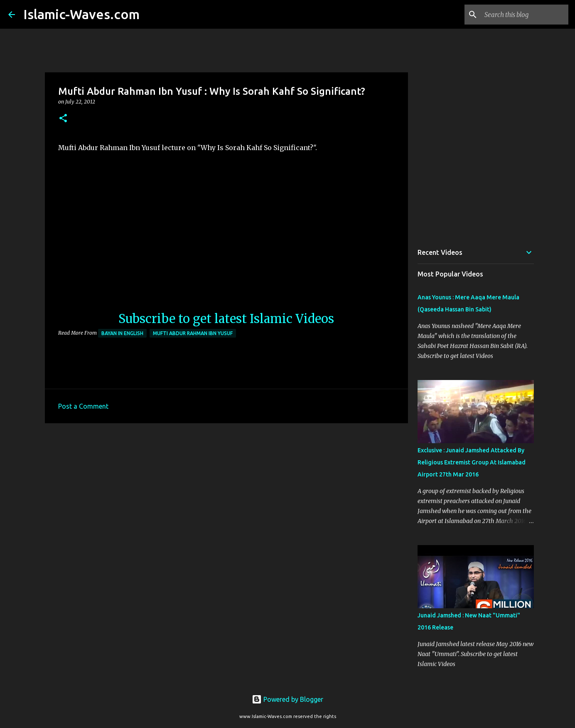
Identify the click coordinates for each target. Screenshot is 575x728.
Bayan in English (122, 333)
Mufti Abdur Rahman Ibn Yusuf (193, 333)
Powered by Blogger (287, 699)
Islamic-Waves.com (81, 14)
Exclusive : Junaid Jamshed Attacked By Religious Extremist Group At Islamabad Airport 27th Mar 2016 (472, 462)
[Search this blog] (525, 15)
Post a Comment (83, 406)
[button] (63, 119)
